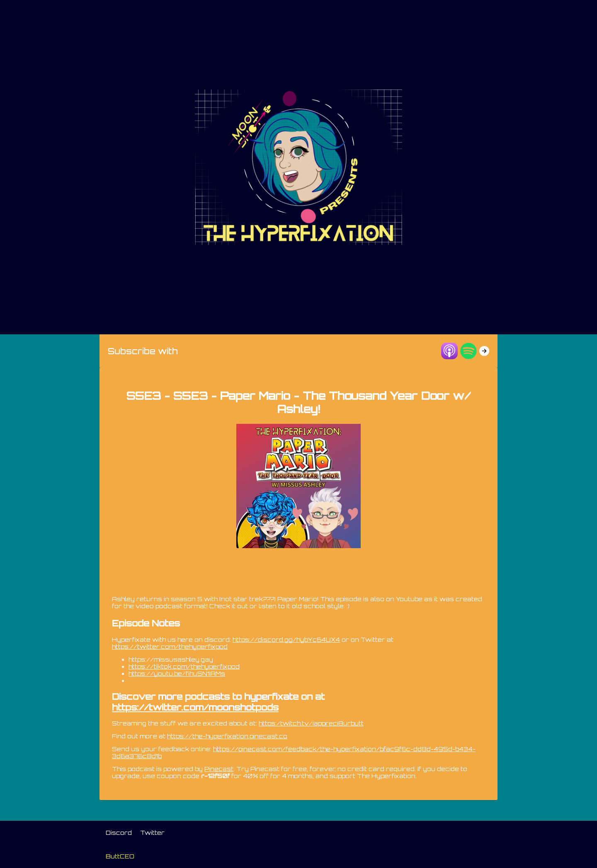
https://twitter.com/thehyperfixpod (170, 647)
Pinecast (219, 769)
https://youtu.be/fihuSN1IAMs (177, 673)
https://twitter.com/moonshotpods (195, 707)
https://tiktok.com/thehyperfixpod (184, 666)
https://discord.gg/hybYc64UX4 (286, 640)
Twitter (152, 833)
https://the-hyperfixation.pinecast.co (227, 736)
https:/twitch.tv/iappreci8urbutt (311, 723)
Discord (119, 833)
